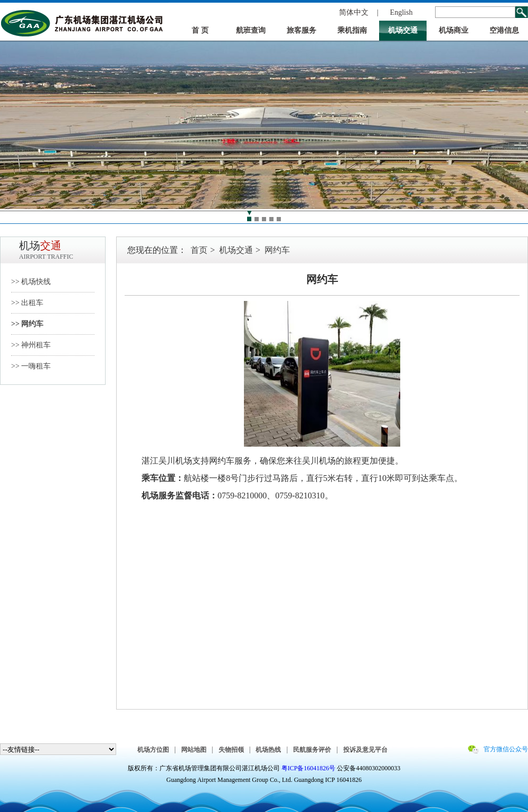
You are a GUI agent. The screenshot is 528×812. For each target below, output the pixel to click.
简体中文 (354, 12)
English (402, 12)
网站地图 (194, 750)
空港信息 (504, 30)
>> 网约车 (27, 324)
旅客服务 (301, 30)
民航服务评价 (312, 750)
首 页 (200, 30)
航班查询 (251, 30)
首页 (199, 250)
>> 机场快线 (31, 282)
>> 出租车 (27, 303)
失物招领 (231, 750)
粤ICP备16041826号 (309, 768)
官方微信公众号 (506, 749)
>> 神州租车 (31, 345)
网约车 (277, 250)
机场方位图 (153, 750)
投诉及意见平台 (365, 750)
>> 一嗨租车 (31, 366)
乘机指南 (352, 30)
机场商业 (454, 30)
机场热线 (268, 750)
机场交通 (403, 30)
